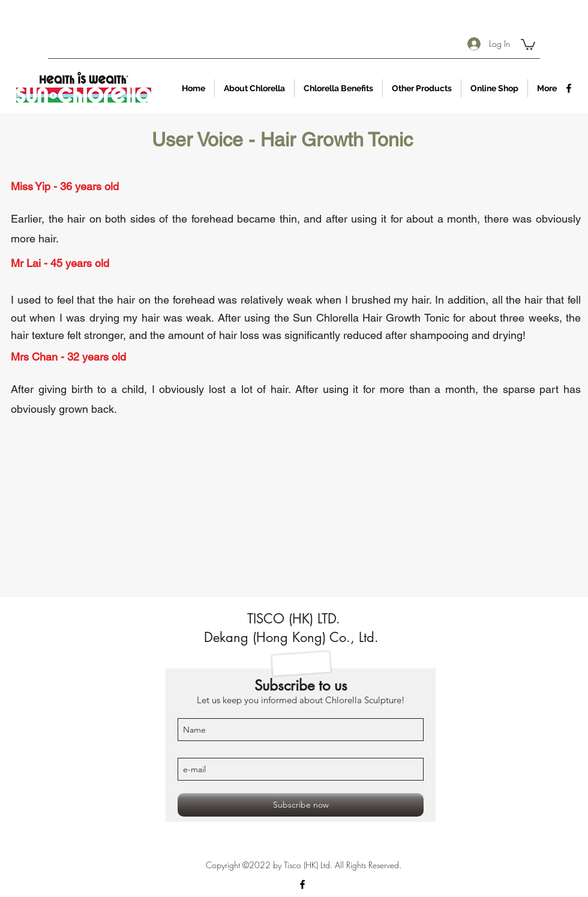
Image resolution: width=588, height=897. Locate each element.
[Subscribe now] (301, 805)
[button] (528, 44)
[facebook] (569, 88)
